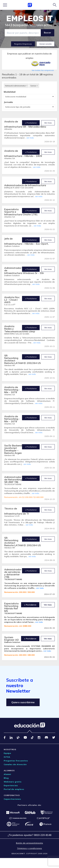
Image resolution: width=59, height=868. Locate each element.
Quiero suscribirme (23, 702)
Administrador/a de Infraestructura (25, 185)
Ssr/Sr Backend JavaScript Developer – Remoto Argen (13, 449)
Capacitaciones (12, 799)
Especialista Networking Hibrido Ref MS (11, 607)
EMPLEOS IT (30, 19)
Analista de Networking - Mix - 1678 (12, 390)
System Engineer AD (12, 638)
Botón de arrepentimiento (30, 843)
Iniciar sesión (46, 44)
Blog (6, 778)
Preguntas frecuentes (16, 761)
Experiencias (11, 785)
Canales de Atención (15, 764)
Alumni (7, 774)
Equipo (7, 753)
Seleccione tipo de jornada (18, 107)
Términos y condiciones (29, 848)
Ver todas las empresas (43, 70)
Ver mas (48, 123)
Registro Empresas (23, 44)
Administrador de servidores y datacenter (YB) (13, 573)
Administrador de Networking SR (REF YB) (13, 479)
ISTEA (7, 757)
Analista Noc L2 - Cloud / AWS (12, 300)
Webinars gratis (13, 782)
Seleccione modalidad (16, 97)
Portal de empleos (14, 789)
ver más (30, 138)
